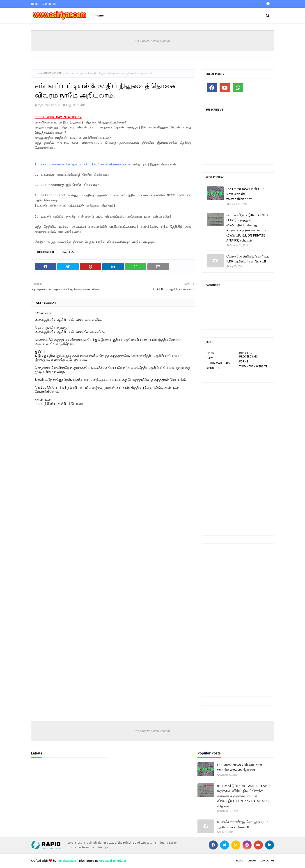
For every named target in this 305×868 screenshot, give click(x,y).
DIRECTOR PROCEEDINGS (248, 355)
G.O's (210, 358)
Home (35, 4)
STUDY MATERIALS (218, 363)
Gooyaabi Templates (113, 861)
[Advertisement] (238, 455)
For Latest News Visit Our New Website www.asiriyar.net (245, 194)
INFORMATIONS (53, 73)
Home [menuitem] (100, 15)
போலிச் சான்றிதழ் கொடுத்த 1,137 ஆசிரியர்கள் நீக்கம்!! (248, 259)
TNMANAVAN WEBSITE (253, 366)
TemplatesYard (67, 861)
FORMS (244, 361)
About (252, 861)
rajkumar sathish (49, 105)
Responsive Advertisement (152, 41)
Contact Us (49, 4)
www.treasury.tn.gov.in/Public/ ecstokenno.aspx (86, 165)
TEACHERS (68, 252)
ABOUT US (213, 368)
